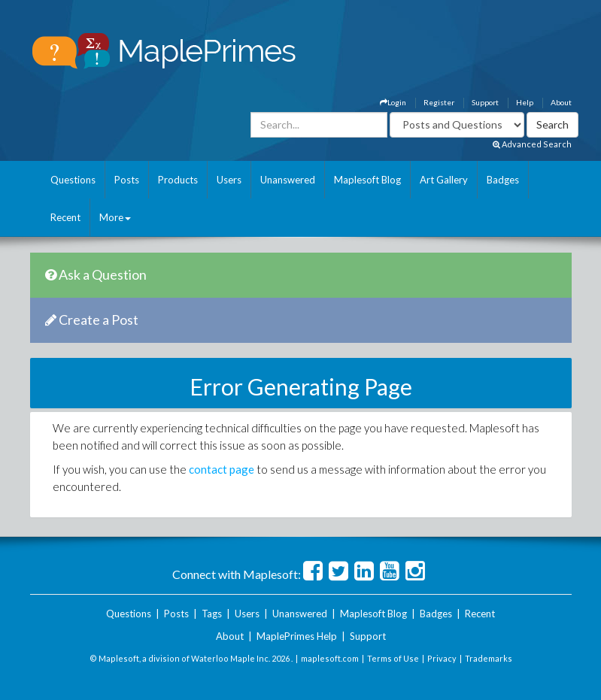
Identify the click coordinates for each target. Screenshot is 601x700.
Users (229, 180)
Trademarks (489, 658)
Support (485, 102)
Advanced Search (532, 144)
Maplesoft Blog (367, 180)
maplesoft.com (330, 658)
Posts (127, 180)
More (115, 217)
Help (525, 102)
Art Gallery (444, 180)
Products (178, 180)
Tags (212, 614)
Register (439, 102)
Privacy (442, 658)
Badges (503, 180)
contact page (222, 469)
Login (393, 102)
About (561, 102)
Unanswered (288, 180)
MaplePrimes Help (297, 636)
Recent (65, 217)
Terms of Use (393, 658)
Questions (73, 180)
